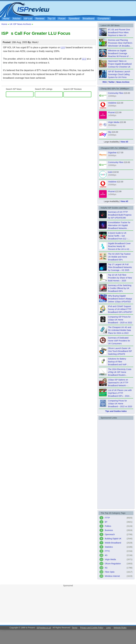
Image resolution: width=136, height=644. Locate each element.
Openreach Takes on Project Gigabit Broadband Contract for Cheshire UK (120, 64)
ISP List (28, 19)
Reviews (40, 19)
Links (108, 628)
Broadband (88, 19)
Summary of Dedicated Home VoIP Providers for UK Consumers (119, 341)
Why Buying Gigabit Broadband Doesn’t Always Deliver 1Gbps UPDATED (120, 299)
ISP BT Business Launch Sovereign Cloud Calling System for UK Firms (119, 74)
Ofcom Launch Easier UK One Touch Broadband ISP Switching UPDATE (120, 351)
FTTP (107, 518)
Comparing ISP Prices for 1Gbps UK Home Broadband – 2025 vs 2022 (120, 320)
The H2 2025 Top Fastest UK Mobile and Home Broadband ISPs (119, 257)
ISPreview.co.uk (44, 628)
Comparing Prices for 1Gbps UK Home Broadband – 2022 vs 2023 (120, 404)
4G (106, 555)
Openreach (110, 534)
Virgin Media (114, 122)
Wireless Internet (112, 576)
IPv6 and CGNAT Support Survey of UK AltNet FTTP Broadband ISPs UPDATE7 (120, 309)
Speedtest (74, 19)
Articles (17, 19)
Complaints (104, 19)
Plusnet (111, 112)
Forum (62, 19)
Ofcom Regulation (113, 564)
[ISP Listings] (49, 94)
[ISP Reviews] (77, 94)
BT (106, 522)
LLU (63, 47)
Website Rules (120, 628)
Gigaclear (112, 153)
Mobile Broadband (113, 543)
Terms (75, 628)
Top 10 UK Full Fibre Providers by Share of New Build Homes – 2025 (120, 278)
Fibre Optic (110, 572)
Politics (108, 526)
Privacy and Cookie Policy (92, 628)
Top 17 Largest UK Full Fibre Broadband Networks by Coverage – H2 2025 (120, 267)
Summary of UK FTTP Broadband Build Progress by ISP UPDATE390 (120, 215)
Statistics (109, 547)
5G (106, 568)
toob (110, 172)
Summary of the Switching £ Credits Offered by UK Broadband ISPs (120, 288)
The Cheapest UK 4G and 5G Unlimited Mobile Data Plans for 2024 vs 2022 (120, 330)
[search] (19, 94)
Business (109, 530)
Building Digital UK (113, 539)
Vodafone (112, 103)
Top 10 (51, 19)
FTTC (107, 551)
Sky (110, 132)
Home (6, 19)
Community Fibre (116, 93)
